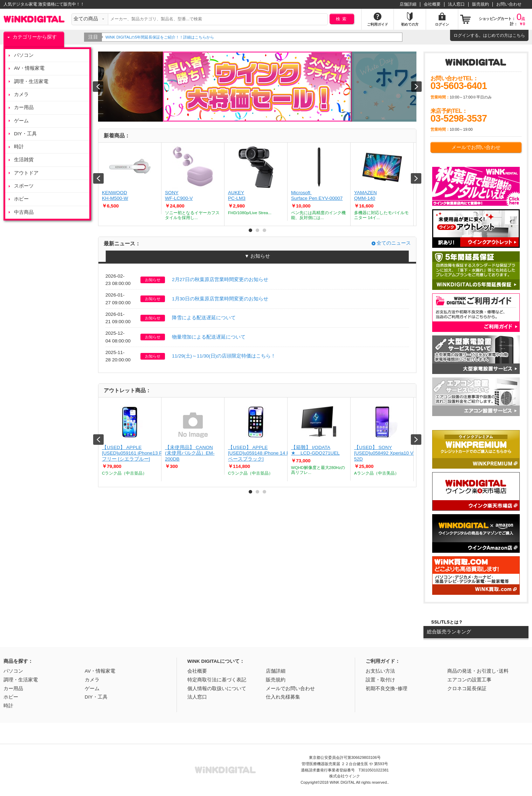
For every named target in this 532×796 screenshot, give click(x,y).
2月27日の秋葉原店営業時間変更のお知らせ (220, 280)
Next (416, 178)
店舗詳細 (408, 4)
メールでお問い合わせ (476, 147)
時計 (19, 147)
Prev (98, 178)
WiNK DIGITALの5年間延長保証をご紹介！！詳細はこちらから (163, 37)
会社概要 (432, 4)
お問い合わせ (509, 4)
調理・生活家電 (31, 81)
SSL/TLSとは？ (447, 622)
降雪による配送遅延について (204, 318)
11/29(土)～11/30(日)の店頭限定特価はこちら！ (224, 356)
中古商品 (24, 212)
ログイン (462, 35)
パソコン (24, 55)
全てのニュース (394, 243)
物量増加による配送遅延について (209, 337)
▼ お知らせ (257, 256)
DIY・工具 (25, 134)
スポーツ (24, 186)
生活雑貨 (24, 160)
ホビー (21, 199)
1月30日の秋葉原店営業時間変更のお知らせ (220, 299)
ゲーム (21, 121)
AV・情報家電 (29, 68)
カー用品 (24, 107)
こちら (519, 35)
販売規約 (481, 4)
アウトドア (26, 173)
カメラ (21, 94)
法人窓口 (456, 4)
